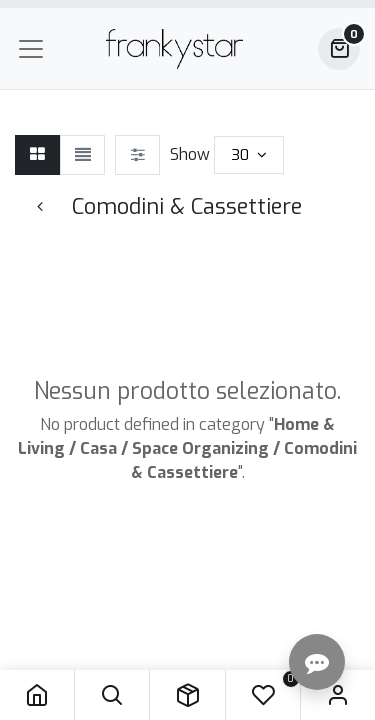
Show (190, 154)
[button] (112, 695)
